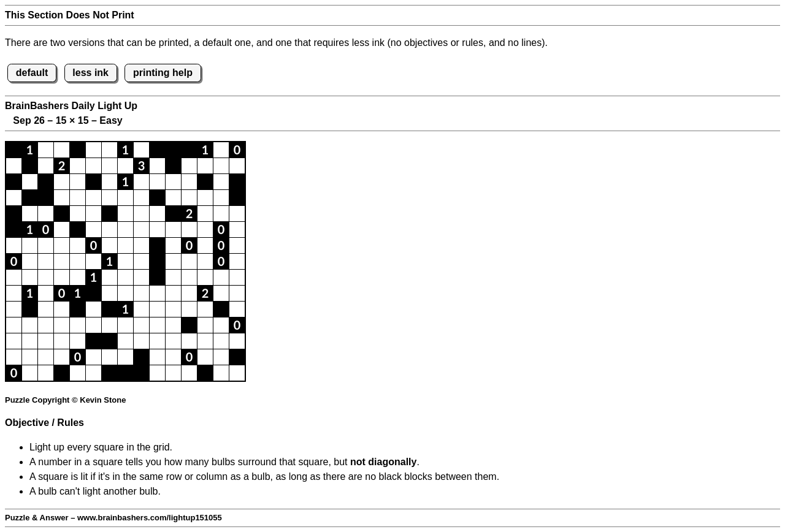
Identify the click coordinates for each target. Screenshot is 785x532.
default (32, 73)
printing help (163, 73)
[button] (14, 150)
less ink (90, 73)
